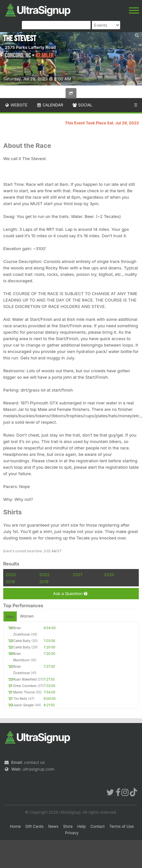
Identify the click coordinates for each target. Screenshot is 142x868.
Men (10, 617)
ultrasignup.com (38, 769)
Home (15, 826)
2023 (11, 574)
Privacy (72, 833)
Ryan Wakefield (25, 679)
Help (82, 826)
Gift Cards (35, 826)
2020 (109, 574)
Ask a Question (70, 594)
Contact (98, 826)
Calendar (50, 105)
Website (16, 105)
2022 (44, 574)
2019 (10, 582)
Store (68, 826)
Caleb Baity (22, 641)
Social (82, 105)
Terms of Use (121, 826)
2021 (78, 574)
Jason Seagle (23, 705)
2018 (44, 582)
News (53, 826)
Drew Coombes (25, 686)
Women (27, 616)
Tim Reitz (20, 699)
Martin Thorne (24, 692)
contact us (34, 762)
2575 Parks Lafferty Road (30, 47)
